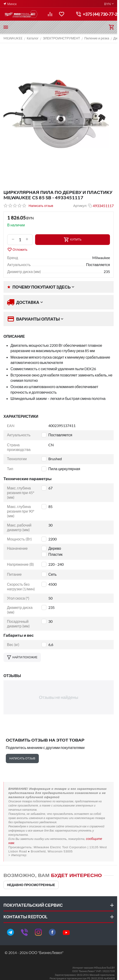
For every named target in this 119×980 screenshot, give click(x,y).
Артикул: (80, 206)
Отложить (17, 250)
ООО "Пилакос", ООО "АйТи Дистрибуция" (59, 855)
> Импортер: (18, 855)
